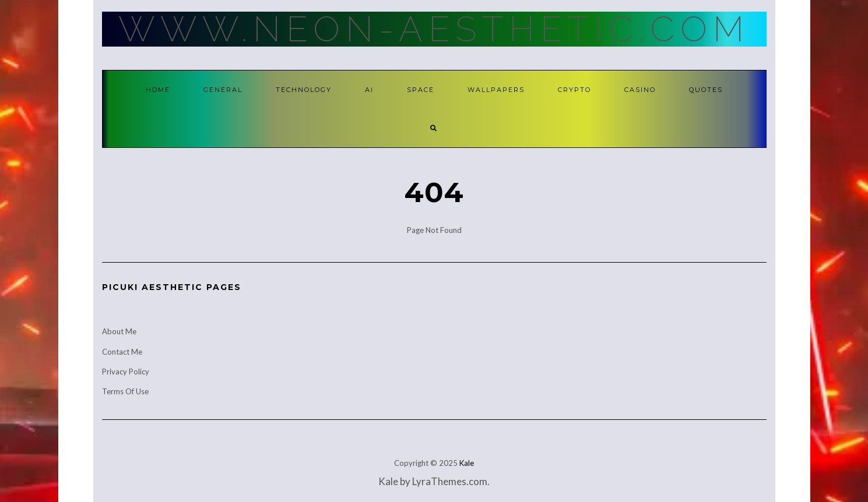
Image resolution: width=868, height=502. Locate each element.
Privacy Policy (126, 372)
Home (158, 90)
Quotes (706, 90)
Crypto (574, 90)
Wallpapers (496, 90)
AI (369, 90)
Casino (640, 90)
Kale (467, 463)
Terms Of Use (125, 391)
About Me (119, 331)
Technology (304, 90)
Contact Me (122, 352)
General (223, 90)
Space (421, 90)
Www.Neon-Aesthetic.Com (434, 29)
